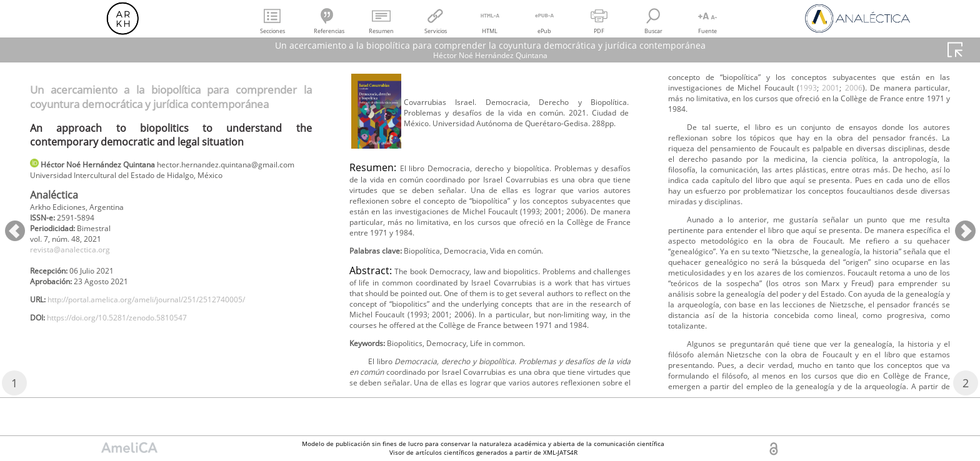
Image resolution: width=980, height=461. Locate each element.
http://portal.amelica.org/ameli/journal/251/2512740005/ (169, 326)
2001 (859, 158)
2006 (884, 158)
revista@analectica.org (77, 270)
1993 (833, 158)
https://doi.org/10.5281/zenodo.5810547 (134, 347)
